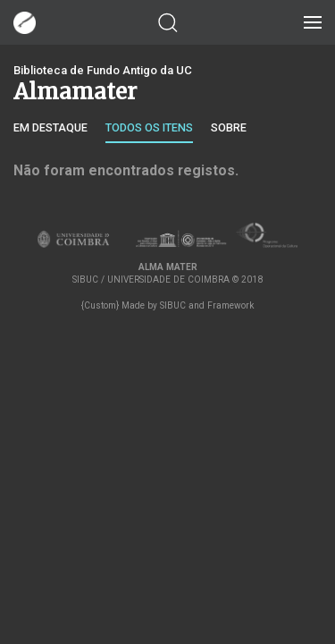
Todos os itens (149, 127)
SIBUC (173, 305)
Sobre (229, 127)
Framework (230, 305)
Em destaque (50, 127)
